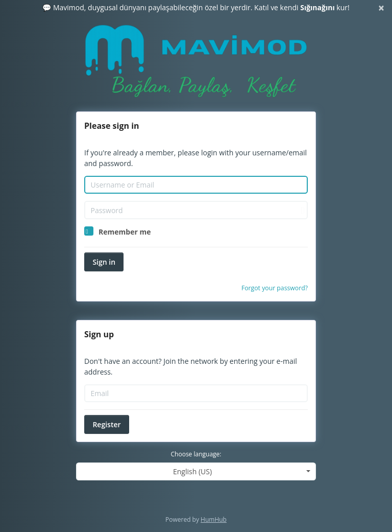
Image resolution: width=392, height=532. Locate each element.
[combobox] (196, 471)
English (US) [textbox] (192, 471)
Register (106, 424)
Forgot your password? (275, 288)
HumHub (214, 519)
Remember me (125, 232)
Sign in (104, 262)
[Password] (196, 210)
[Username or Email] (196, 185)
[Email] (196, 394)
